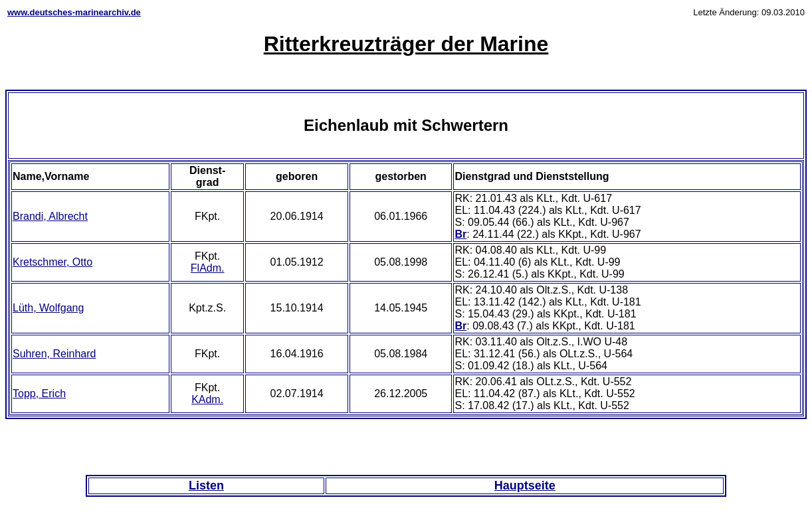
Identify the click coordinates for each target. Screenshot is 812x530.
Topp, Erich (39, 394)
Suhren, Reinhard (54, 354)
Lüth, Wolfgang (48, 308)
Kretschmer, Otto (52, 262)
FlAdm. (208, 268)
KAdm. (207, 399)
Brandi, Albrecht (50, 216)
